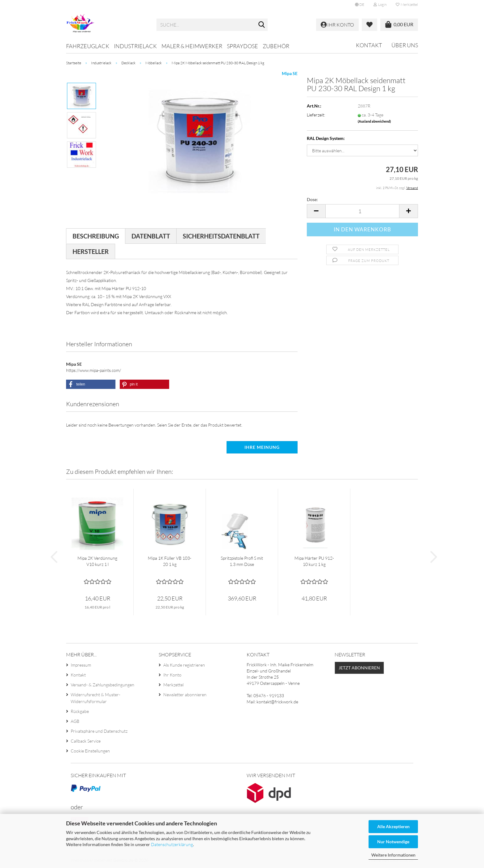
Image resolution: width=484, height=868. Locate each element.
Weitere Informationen (393, 855)
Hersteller (91, 251)
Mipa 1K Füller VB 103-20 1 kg (170, 561)
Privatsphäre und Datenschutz (99, 731)
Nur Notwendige (393, 842)
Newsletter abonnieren (185, 695)
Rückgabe (80, 711)
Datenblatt (151, 236)
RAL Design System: (326, 138)
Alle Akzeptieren (393, 826)
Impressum (81, 665)
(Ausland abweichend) (374, 121)
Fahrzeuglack (88, 46)
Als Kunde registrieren (184, 665)
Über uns (405, 45)
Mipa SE (290, 73)
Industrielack (135, 46)
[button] (360, 5)
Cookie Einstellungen (90, 751)
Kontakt (369, 45)
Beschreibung (96, 236)
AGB (75, 721)
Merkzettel (407, 4)
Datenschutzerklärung (172, 844)
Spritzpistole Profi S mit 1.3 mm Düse (242, 561)
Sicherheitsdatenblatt (221, 236)
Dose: (312, 199)
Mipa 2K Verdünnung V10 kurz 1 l (97, 561)
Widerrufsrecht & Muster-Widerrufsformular (96, 698)
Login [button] (380, 4)
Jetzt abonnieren (359, 668)
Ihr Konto (172, 675)
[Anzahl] (362, 211)
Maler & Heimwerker (192, 46)
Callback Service (86, 741)
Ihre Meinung (262, 447)
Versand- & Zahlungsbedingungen (102, 685)
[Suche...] (262, 25)
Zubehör (276, 46)
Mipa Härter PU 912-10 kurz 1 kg (314, 561)
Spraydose (242, 46)
